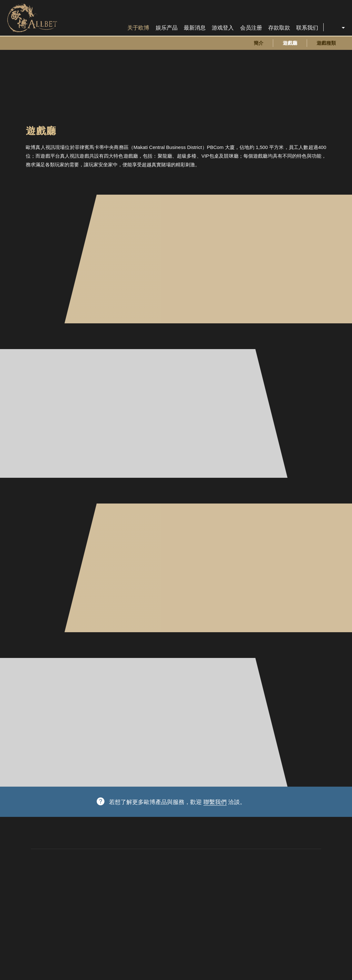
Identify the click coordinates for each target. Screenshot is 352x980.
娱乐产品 (167, 28)
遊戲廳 (290, 43)
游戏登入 (223, 28)
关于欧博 (138, 28)
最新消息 (195, 28)
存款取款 (279, 28)
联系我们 (307, 28)
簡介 (259, 43)
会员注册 (251, 28)
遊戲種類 (326, 43)
